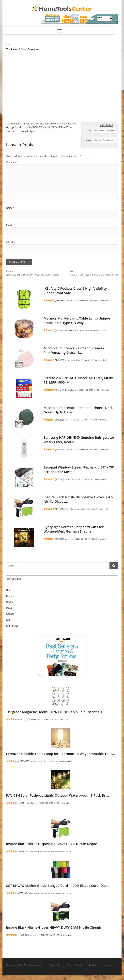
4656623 (60, 509)
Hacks (9, 602)
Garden (10, 596)
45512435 (23, 761)
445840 (60, 420)
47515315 (23, 935)
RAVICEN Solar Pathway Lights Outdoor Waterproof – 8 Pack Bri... (58, 795)
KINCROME (106, 125)
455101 (22, 803)
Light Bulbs (12, 626)
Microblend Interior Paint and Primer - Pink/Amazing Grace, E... (74, 350)
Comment (12, 162)
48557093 (61, 390)
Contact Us (110, 965)
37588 (59, 330)
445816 (60, 539)
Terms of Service (75, 965)
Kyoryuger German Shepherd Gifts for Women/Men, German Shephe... (74, 529)
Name (10, 208)
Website (11, 242)
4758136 (23, 893)
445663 (60, 360)
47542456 (61, 450)
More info (105, 301)
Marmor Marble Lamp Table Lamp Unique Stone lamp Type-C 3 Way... (77, 321)
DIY (8, 590)
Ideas (9, 608)
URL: (90, 130)
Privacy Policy (55, 965)
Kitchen (10, 614)
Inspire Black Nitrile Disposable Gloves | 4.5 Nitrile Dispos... (53, 844)
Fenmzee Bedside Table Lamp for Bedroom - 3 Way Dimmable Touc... (61, 754)
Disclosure (94, 965)
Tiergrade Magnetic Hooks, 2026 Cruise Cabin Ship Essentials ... (56, 712)
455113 (60, 479)
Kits (8, 44)
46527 (21, 720)
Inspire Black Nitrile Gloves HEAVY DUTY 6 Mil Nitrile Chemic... (55, 927)
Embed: (89, 140)
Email (10, 225)
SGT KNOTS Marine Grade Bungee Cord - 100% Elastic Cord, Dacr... (58, 886)
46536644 (61, 301)
